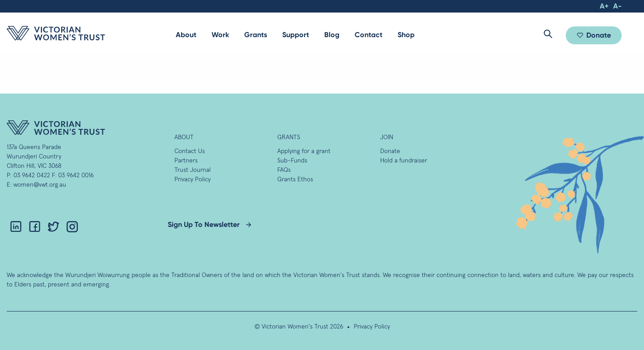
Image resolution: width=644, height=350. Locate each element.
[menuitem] (186, 35)
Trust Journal (193, 170)
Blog (332, 35)
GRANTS (289, 137)
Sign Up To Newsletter (204, 224)
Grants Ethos (295, 179)
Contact (369, 35)
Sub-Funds (292, 161)
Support (296, 35)
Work (220, 35)
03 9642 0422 (32, 175)
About (186, 35)
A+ (604, 6)
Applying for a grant (304, 151)
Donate (599, 35)
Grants (256, 35)
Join (387, 137)
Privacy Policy (193, 179)
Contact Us (190, 151)
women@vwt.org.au (40, 185)
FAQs (284, 170)
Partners (186, 161)
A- (617, 6)
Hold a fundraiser (404, 161)
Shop (406, 35)
